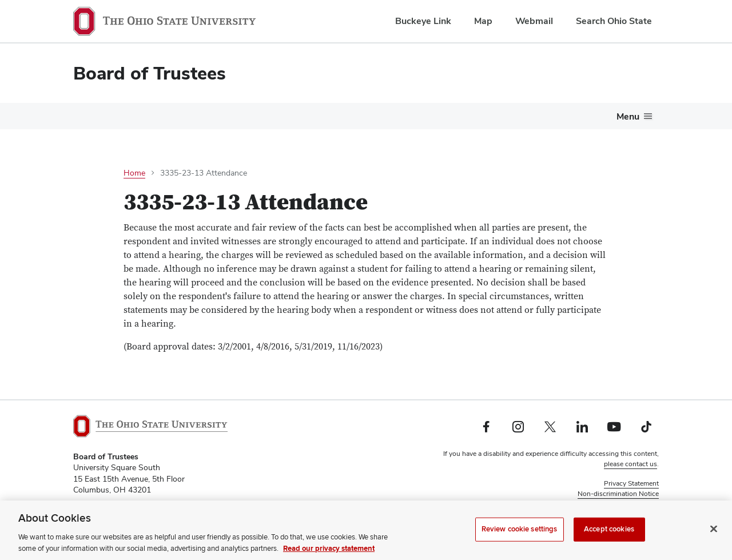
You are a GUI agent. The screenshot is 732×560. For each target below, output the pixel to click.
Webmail (534, 21)
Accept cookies (609, 543)
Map (483, 21)
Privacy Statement (631, 483)
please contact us (630, 464)
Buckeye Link (423, 21)
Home (134, 173)
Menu (628, 116)
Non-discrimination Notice (618, 494)
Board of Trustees (150, 73)
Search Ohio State (614, 21)
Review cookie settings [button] (624, 504)
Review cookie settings (520, 543)
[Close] (714, 543)
